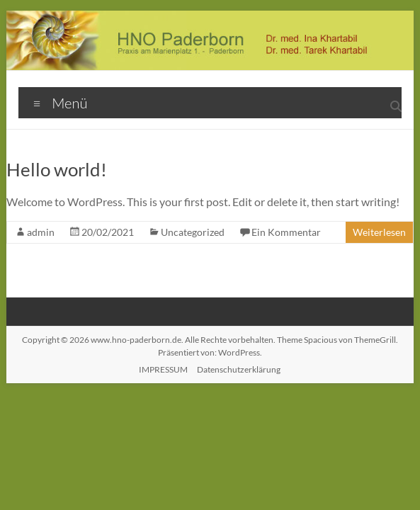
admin (41, 232)
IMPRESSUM (163, 369)
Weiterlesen (379, 232)
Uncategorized (193, 232)
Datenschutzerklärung (239, 369)
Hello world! (57, 169)
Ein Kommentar (286, 232)
